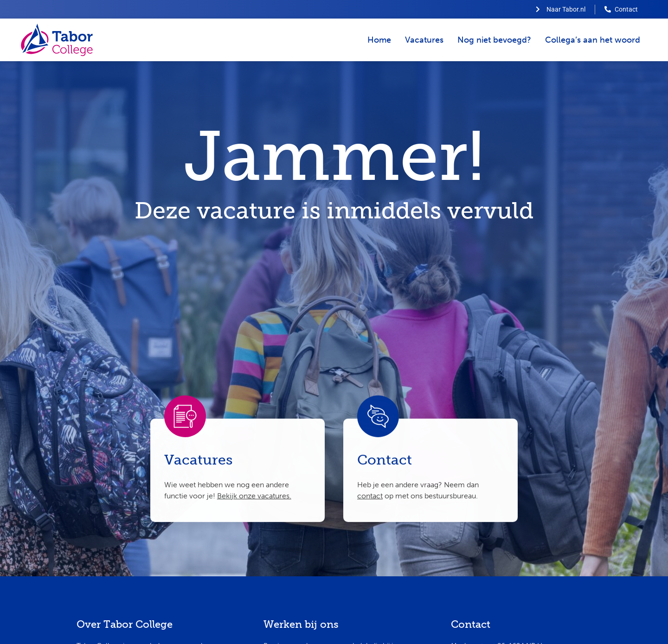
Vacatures (424, 40)
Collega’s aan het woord (593, 40)
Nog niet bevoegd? (494, 40)
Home (379, 40)
